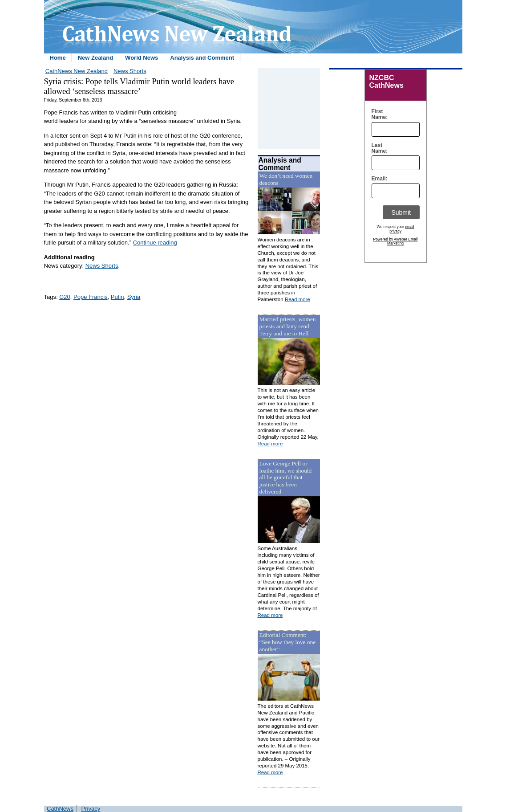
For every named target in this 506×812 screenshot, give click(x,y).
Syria (134, 297)
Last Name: (378, 148)
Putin (117, 297)
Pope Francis (91, 297)
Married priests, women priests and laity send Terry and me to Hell (288, 326)
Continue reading (155, 243)
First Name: (378, 114)
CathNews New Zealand (77, 71)
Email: (378, 179)
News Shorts (130, 71)
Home (58, 58)
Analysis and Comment (202, 58)
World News (142, 58)
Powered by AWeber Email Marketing (396, 241)
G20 (65, 297)
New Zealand (95, 58)
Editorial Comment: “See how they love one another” (288, 642)
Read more (298, 299)
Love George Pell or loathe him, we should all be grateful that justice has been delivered (286, 478)
